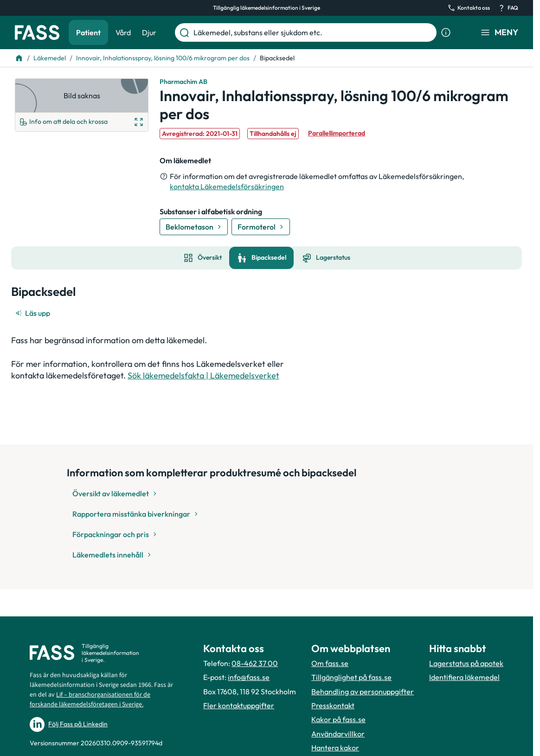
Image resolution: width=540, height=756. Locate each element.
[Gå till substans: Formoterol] (261, 227)
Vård (123, 32)
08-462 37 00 (255, 663)
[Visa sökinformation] (446, 32)
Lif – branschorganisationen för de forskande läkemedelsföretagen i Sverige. (90, 700)
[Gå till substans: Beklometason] (194, 227)
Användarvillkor (338, 734)
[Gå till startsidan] (37, 32)
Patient (88, 32)
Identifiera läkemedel (464, 677)
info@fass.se (249, 677)
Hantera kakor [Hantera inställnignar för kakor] (335, 748)
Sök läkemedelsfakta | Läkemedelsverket (203, 375)
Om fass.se (330, 663)
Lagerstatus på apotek (466, 663)
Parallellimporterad (337, 133)
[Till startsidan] (19, 58)
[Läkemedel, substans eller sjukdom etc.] (313, 32)
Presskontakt (333, 705)
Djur (149, 32)
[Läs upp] (33, 313)
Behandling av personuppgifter (363, 692)
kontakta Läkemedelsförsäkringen (227, 186)
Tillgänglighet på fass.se (351, 677)
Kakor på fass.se (338, 719)
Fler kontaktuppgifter (239, 705)
